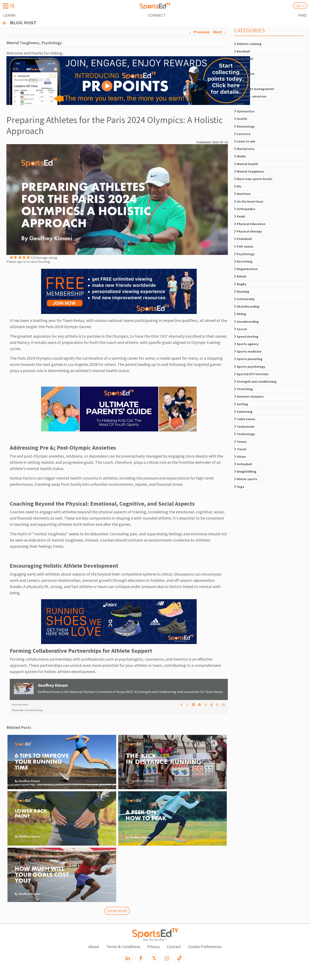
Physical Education (250, 224)
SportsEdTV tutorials (251, 374)
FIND (302, 15)
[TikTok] (179, 958)
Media (240, 156)
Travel (240, 449)
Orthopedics (245, 209)
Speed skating (246, 336)
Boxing (241, 66)
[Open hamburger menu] (6, 6)
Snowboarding (246, 321)
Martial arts (244, 149)
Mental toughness (249, 171)
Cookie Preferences (205, 947)
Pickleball (243, 239)
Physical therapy (248, 231)
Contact (174, 947)
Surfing (241, 404)
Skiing (240, 314)
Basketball (244, 59)
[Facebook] (141, 958)
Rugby (240, 284)
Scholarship (244, 299)
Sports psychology (250, 366)
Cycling (241, 81)
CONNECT (157, 15)
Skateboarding (247, 306)
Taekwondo (244, 426)
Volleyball (243, 464)
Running (242, 291)
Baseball (242, 51)
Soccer (241, 329)
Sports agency (246, 344)
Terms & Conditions (123, 947)
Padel (240, 216)
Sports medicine (248, 351)
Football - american (250, 96)
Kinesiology (244, 126)
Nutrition (242, 194)
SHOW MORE (117, 911)
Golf (239, 104)
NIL (238, 186)
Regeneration (246, 269)
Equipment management (254, 89)
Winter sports (246, 479)
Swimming (243, 411)
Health (241, 119)
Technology (244, 434)
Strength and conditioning (255, 381)
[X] (154, 958)
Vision (240, 457)
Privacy (154, 947)
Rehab (240, 276)
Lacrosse (242, 134)
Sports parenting (248, 359)
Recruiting (243, 261)
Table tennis (245, 419)
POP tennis (244, 246)
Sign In (300, 6)
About (94, 947)
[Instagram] (167, 958)
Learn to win (245, 141)
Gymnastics (244, 111)
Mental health (246, 164)
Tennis (240, 442)
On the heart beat (249, 201)
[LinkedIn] (128, 958)
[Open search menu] (12, 6)
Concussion (244, 74)
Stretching (243, 389)
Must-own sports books (253, 179)
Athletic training (248, 44)
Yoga (239, 487)
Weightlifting (245, 471)
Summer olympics (249, 396)
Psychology (244, 254)
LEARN (9, 15)
